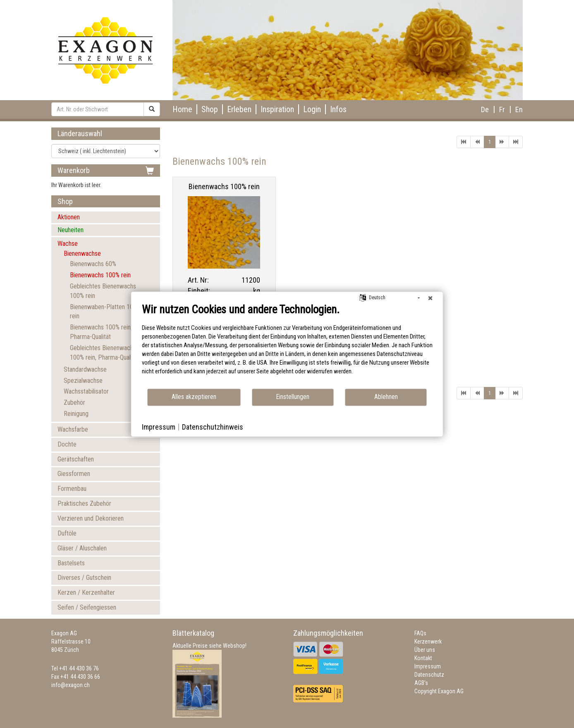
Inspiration (277, 109)
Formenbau (72, 489)
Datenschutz (429, 675)
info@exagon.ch (71, 685)
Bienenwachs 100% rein (100, 275)
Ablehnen (386, 397)
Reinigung (76, 414)
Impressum (428, 666)
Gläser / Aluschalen (82, 548)
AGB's (421, 683)
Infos (338, 109)
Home (182, 109)
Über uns (425, 650)
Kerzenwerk (428, 642)
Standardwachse (85, 369)
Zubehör (74, 402)
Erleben (239, 109)
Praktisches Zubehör (84, 503)
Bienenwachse (82, 253)
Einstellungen (293, 397)
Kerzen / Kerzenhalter (86, 592)
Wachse (68, 244)
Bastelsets (71, 563)
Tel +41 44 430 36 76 (75, 668)
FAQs (420, 633)
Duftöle (67, 533)
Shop (210, 109)
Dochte (67, 444)
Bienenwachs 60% (93, 264)
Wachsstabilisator (86, 391)
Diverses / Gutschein (84, 578)
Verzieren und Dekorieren (91, 518)
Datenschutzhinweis (213, 427)
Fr (502, 109)
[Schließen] (430, 298)
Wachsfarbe (73, 429)
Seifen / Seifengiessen (87, 607)
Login (312, 109)
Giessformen (74, 474)
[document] (287, 345)
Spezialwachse (83, 381)
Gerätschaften (76, 459)
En (519, 109)
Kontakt (423, 658)
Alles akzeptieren (194, 397)
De (485, 109)
